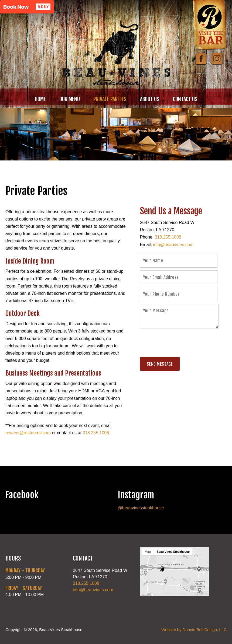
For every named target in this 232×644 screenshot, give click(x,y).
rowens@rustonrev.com (28, 433)
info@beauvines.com (173, 245)
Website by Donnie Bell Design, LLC (194, 630)
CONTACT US (185, 99)
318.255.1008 (96, 433)
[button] (27, 7)
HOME (40, 99)
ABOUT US (150, 99)
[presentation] (181, 344)
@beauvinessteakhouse (141, 508)
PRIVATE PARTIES (110, 99)
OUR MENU (70, 99)
